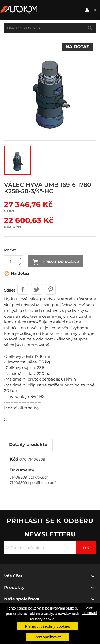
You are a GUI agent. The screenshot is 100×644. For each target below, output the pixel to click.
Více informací (89, 610)
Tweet (37, 289)
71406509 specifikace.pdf (33, 483)
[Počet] (10, 261)
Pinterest (50, 289)
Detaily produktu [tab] (28, 445)
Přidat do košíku (56, 262)
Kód (14, 459)
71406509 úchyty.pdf (29, 477)
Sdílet (23, 289)
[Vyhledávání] (50, 28)
